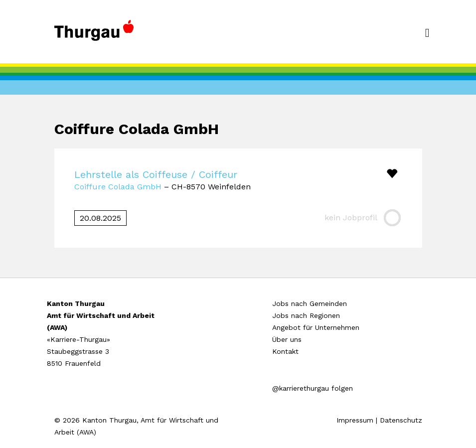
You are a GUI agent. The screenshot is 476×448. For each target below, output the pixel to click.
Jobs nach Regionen (306, 315)
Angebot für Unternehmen (316, 327)
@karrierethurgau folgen (313, 388)
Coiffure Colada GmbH (118, 187)
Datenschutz (401, 420)
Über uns (287, 339)
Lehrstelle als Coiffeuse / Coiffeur (156, 174)
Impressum (355, 420)
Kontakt (285, 351)
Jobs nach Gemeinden (310, 303)
